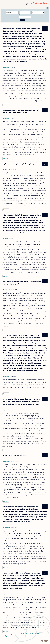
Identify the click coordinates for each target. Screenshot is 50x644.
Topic (33, 10)
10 (30, 634)
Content (8, 10)
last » (7, 636)
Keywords (22, 10)
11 (33, 634)
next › (44, 634)
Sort (20, 14)
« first (7, 634)
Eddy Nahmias (6, 67)
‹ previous (14, 634)
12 (35, 634)
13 (38, 634)
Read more (6, 105)
